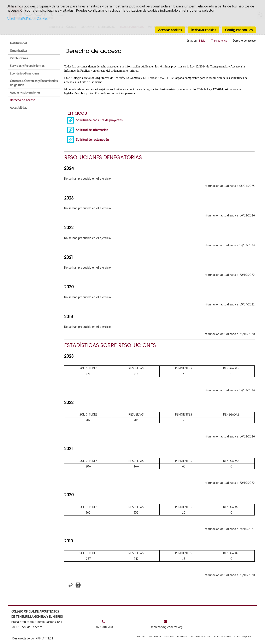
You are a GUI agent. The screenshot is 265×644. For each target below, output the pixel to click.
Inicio (202, 41)
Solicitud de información (92, 130)
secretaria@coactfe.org (167, 627)
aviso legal (182, 637)
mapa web (169, 637)
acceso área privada (243, 637)
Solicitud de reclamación (92, 140)
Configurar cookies (239, 30)
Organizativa (18, 51)
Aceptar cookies (170, 30)
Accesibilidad (19, 108)
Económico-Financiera (24, 73)
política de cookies (222, 637)
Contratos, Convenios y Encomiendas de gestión (34, 83)
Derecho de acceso (23, 100)
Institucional (18, 43)
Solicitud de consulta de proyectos (99, 120)
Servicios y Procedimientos (27, 66)
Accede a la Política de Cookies (27, 19)
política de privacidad (200, 637)
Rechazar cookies (203, 30)
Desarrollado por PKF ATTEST (33, 638)
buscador (142, 637)
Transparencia (219, 41)
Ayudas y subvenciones (25, 92)
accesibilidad (155, 637)
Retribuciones (19, 58)
